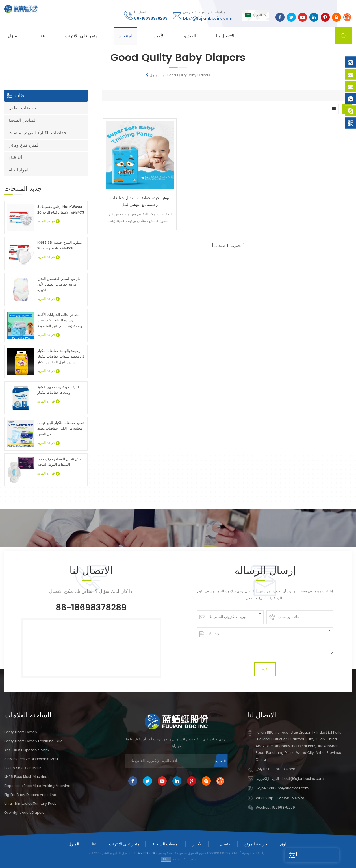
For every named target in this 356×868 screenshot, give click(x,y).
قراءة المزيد (48, 221)
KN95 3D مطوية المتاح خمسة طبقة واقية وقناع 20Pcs (59, 246)
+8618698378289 (292, 798)
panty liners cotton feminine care (33, 741)
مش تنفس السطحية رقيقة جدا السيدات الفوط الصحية (59, 462)
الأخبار (159, 36)
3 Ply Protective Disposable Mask (32, 759)
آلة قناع (15, 158)
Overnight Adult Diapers (24, 813)
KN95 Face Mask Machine (26, 777)
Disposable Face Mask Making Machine (37, 786)
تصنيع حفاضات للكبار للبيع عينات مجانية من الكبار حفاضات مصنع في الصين (61, 429)
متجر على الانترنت (81, 36)
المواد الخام (19, 170)
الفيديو (190, 36)
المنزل (14, 36)
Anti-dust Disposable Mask (27, 750)
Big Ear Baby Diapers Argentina (30, 795)
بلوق (284, 844)
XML (235, 853)
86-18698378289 (150, 18)
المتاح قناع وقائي (24, 145)
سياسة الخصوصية (255, 853)
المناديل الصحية (23, 120)
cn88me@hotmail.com (289, 788)
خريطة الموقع (256, 844)
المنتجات (126, 36)
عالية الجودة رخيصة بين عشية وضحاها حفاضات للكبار (58, 390)
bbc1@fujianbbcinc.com (207, 18)
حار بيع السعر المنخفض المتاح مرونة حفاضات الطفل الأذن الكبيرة (59, 285)
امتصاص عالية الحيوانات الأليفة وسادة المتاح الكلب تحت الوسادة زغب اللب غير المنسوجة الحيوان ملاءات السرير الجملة (61, 321)
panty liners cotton (21, 732)
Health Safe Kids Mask (23, 768)
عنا (42, 36)
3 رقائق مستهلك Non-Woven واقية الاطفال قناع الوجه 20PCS (61, 210)
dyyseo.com (217, 853)
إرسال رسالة (302, 855)
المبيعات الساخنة (166, 844)
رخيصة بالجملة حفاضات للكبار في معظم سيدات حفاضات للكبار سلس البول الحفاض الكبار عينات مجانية (61, 357)
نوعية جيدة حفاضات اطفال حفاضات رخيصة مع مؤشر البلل (133, 188)
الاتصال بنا (225, 36)
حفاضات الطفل (22, 108)
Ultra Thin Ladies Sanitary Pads (30, 804)
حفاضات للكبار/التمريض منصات (37, 133)
